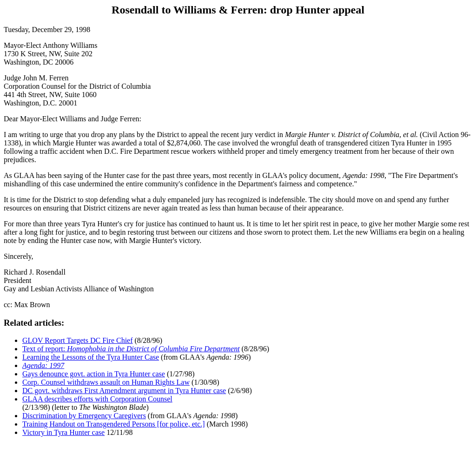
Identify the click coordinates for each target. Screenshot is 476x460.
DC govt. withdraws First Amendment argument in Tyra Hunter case (124, 391)
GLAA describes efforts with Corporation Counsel (97, 399)
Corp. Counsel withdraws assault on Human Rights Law (106, 382)
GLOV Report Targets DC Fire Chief (78, 340)
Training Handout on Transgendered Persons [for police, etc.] (114, 424)
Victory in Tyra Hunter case (63, 432)
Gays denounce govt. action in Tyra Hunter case (94, 374)
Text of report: (131, 349)
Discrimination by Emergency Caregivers (84, 416)
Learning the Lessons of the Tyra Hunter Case (91, 357)
